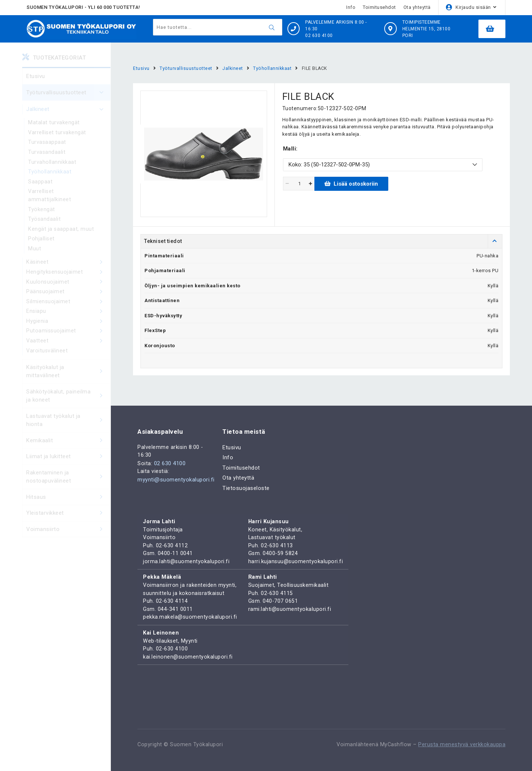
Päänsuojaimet (68, 298)
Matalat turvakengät (54, 123)
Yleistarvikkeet (68, 522)
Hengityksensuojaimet (68, 278)
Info (351, 7)
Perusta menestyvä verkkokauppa (462, 745)
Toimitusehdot (379, 7)
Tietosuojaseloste (246, 481)
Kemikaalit (68, 449)
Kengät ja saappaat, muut (61, 233)
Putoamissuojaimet (68, 339)
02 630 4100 (170, 457)
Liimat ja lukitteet (68, 465)
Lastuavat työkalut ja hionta (68, 429)
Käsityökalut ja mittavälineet (68, 380)
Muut (35, 254)
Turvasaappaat (47, 143)
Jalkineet (68, 109)
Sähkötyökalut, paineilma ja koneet (68, 404)
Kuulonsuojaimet (68, 288)
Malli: (290, 149)
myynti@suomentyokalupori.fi (176, 473)
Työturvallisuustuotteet (68, 93)
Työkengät (42, 213)
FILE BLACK (316, 68)
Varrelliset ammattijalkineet (50, 199)
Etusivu (36, 76)
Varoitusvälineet (47, 359)
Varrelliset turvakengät (57, 133)
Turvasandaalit (47, 154)
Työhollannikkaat (50, 174)
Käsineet (68, 268)
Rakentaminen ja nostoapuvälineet (68, 485)
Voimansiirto (68, 538)
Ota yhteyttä (417, 7)
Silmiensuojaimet (68, 308)
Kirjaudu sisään (473, 7)
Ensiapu (68, 318)
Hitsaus (68, 506)
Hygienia (68, 329)
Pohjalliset (42, 243)
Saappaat (40, 184)
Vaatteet (68, 349)
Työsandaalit (45, 223)
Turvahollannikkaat (52, 164)
